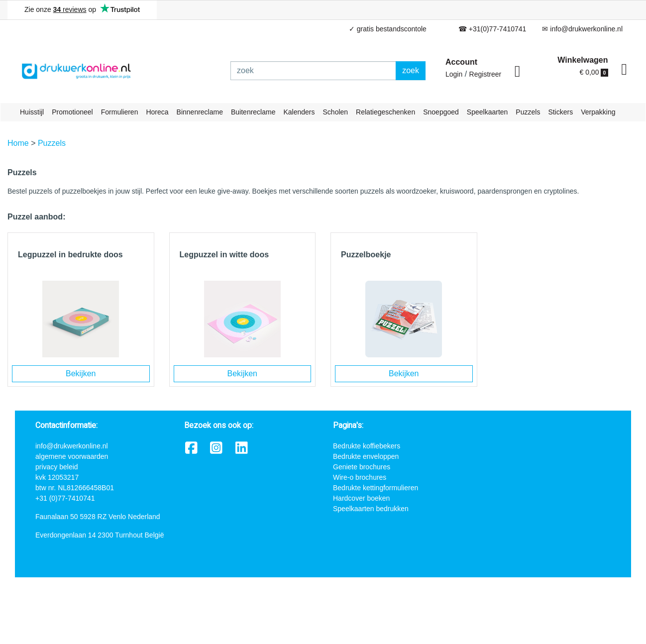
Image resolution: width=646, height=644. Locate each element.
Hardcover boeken (361, 498)
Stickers (560, 112)
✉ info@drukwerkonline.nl (582, 29)
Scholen (336, 112)
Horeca (157, 112)
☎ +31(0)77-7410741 (492, 29)
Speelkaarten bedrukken (371, 509)
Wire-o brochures (360, 477)
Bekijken (81, 374)
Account (461, 62)
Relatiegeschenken (385, 112)
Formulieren (120, 112)
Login (454, 74)
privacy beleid (57, 467)
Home (18, 143)
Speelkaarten (487, 112)
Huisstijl (32, 112)
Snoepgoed (441, 112)
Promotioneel (72, 112)
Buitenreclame (253, 112)
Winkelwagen (583, 60)
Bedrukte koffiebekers (367, 446)
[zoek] (313, 71)
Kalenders (299, 112)
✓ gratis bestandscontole (388, 29)
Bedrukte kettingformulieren (376, 488)
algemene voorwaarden (72, 456)
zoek (411, 70)
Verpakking (598, 112)
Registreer (485, 74)
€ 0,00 (594, 72)
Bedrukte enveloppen (366, 456)
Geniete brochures (362, 467)
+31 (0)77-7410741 (65, 498)
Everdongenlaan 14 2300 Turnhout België (100, 535)
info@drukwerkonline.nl (72, 446)
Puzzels (528, 112)
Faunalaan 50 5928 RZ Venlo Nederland (98, 517)
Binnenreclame (200, 112)
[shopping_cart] (624, 70)
